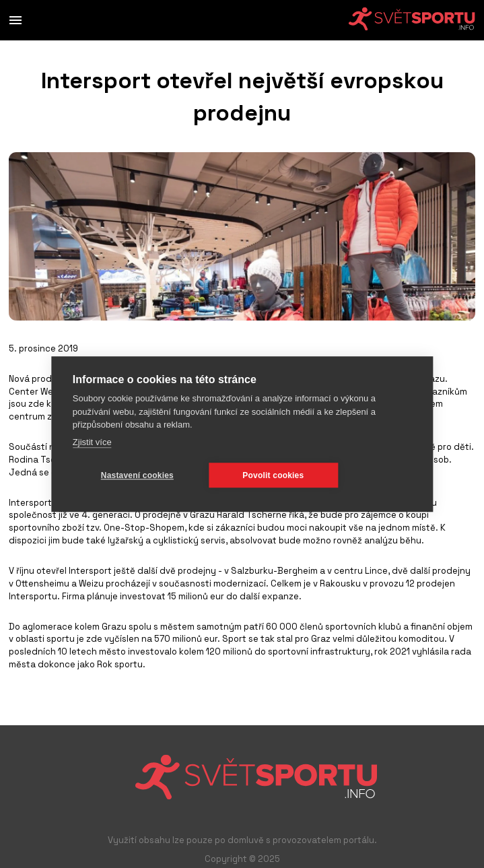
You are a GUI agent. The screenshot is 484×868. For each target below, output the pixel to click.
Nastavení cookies (137, 475)
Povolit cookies (273, 475)
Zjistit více (92, 442)
